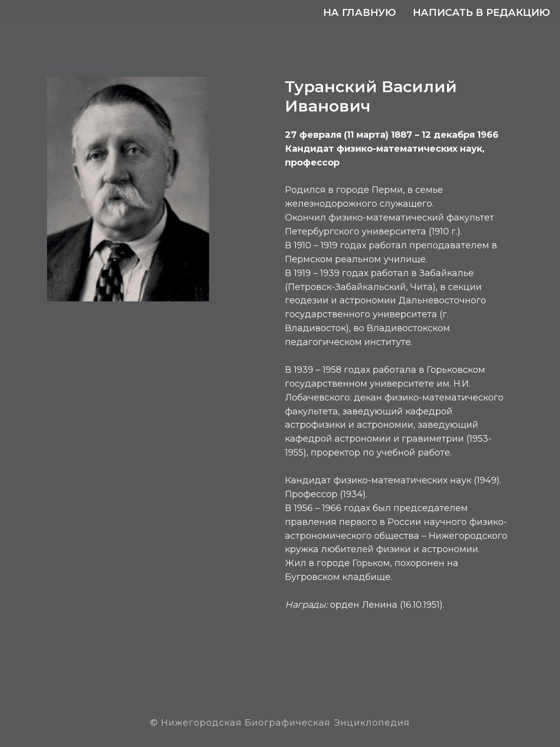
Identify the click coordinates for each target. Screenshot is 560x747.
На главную (360, 12)
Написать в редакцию (481, 12)
